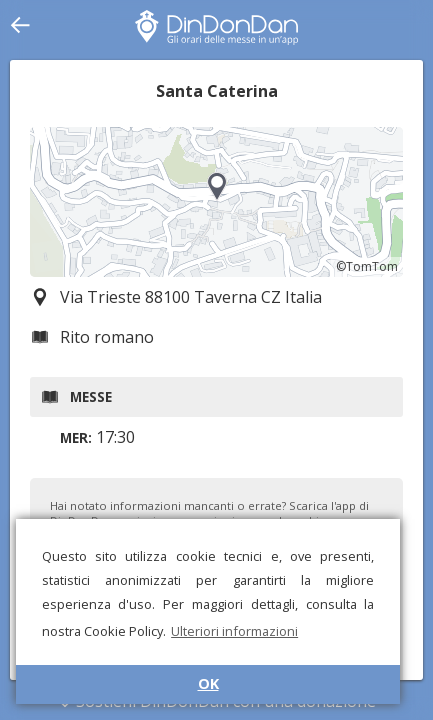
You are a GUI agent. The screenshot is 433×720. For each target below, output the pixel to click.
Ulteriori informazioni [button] (234, 631)
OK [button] (208, 683)
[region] (216, 202)
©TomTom (367, 266)
